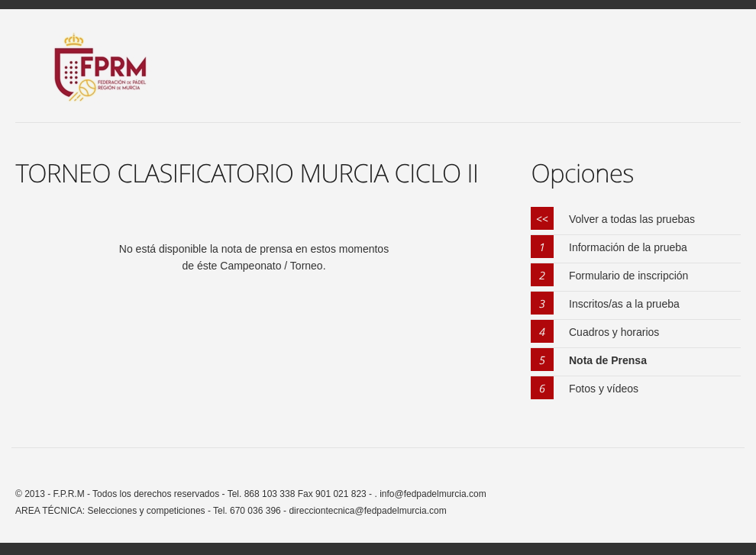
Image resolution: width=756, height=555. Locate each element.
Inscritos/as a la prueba (624, 304)
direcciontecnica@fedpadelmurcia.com (367, 511)
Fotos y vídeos (604, 389)
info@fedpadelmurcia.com (432, 494)
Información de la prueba (628, 247)
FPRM (108, 76)
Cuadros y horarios (614, 332)
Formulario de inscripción (628, 276)
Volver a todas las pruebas (632, 219)
